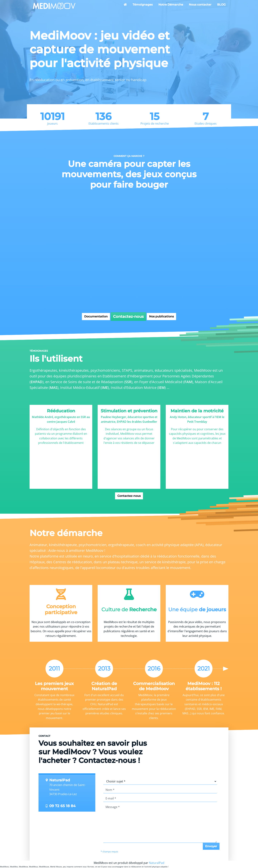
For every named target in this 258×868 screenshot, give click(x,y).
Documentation (96, 316)
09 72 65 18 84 (62, 806)
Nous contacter (200, 5)
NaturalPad (157, 863)
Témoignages (143, 5)
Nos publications (161, 316)
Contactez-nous (128, 316)
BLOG (221, 5)
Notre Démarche (171, 5)
